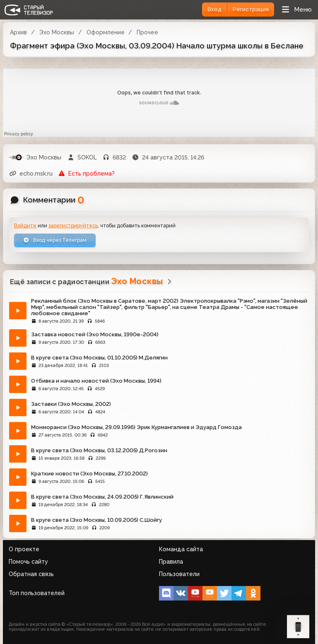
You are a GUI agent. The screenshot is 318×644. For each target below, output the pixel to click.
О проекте (24, 549)
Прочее (147, 32)
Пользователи (179, 574)
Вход (214, 9)
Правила (171, 562)
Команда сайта (181, 549)
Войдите (25, 226)
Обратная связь (31, 574)
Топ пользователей (37, 593)
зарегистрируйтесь (73, 226)
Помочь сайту (28, 562)
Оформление (106, 32)
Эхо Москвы (57, 32)
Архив (18, 32)
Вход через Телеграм (55, 240)
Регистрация (251, 9)
